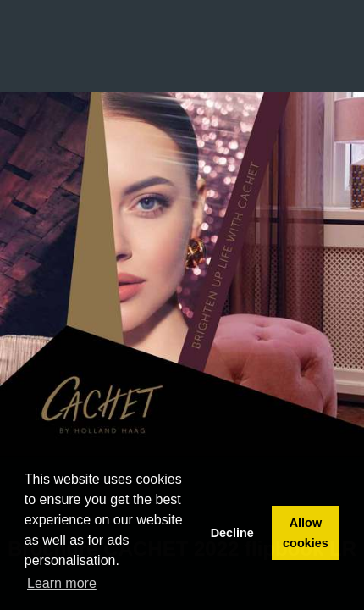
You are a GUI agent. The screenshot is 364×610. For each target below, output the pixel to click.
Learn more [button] (62, 583)
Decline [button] (232, 533)
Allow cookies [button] (306, 533)
